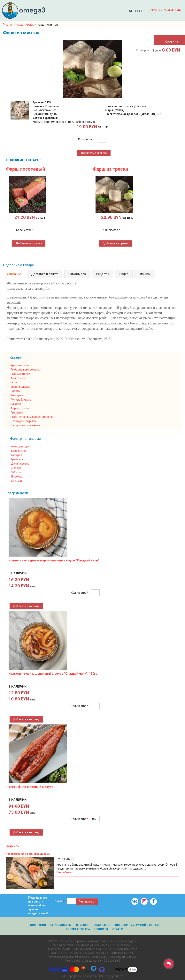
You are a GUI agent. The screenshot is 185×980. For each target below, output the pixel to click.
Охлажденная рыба (23, 421)
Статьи (118, 929)
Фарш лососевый (25, 169)
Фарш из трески (110, 169)
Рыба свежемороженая (26, 370)
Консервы (17, 395)
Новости (13, 846)
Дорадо (16, 468)
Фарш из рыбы (20, 408)
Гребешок (17, 459)
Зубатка (16, 472)
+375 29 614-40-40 (165, 10)
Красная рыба (20, 365)
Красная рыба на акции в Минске (28, 854)
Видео (124, 274)
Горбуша (17, 455)
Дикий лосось (20, 464)
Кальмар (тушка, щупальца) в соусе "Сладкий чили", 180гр (53, 674)
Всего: (157, 51)
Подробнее (64, 872)
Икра (14, 382)
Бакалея (16, 404)
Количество (87, 139)
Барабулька (19, 451)
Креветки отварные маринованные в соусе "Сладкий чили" (54, 560)
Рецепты (103, 274)
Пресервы (17, 412)
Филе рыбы (18, 378)
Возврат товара (78, 929)
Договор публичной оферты (137, 925)
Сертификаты (61, 925)
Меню (136, 11)
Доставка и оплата (45, 274)
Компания (38, 925)
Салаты (15, 391)
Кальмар (17, 481)
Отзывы (145, 274)
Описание (14, 274)
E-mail (60, 901)
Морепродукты (20, 387)
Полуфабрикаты (21, 400)
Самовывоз (77, 274)
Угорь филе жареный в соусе (31, 787)
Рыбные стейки (20, 374)
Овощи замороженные (25, 425)
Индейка (17, 477)
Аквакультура (20, 446)
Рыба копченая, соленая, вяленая (32, 417)
